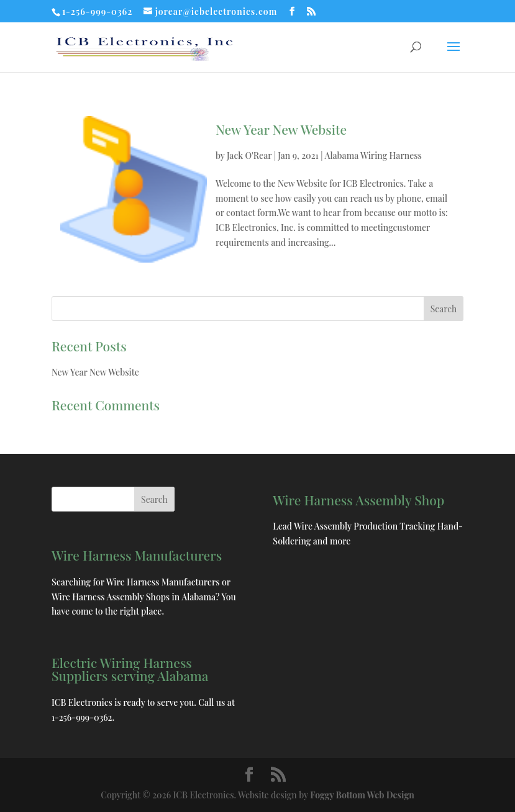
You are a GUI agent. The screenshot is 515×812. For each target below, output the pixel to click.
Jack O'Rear (249, 156)
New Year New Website (281, 129)
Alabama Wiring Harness (373, 156)
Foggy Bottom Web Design (362, 795)
